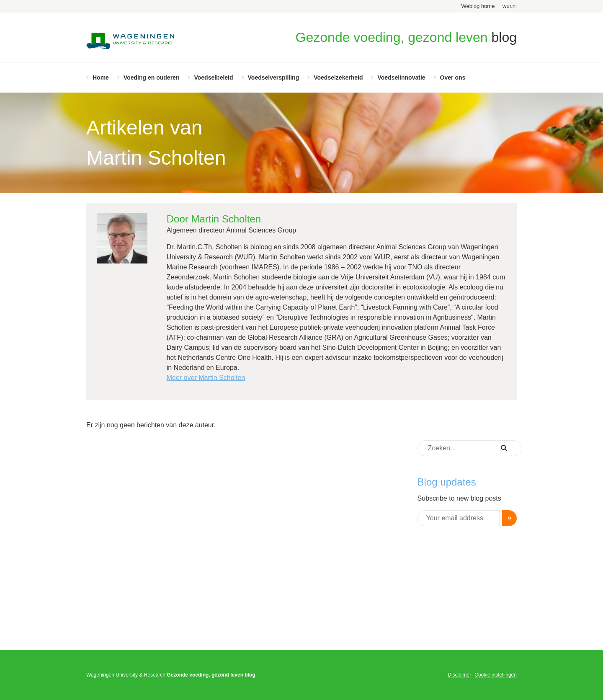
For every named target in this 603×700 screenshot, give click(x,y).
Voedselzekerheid (338, 77)
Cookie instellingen (496, 675)
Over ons (453, 77)
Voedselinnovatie (401, 77)
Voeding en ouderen (152, 77)
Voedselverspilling (274, 77)
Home (101, 77)
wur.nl (510, 6)
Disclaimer (459, 675)
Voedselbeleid (213, 77)
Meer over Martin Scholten (206, 378)
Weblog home (478, 6)
